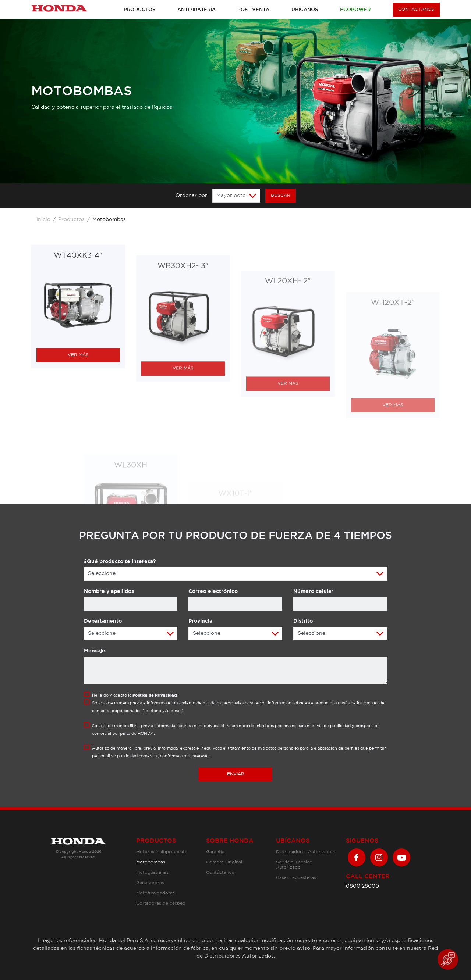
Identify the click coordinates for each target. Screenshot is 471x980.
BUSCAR (281, 195)
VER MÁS (78, 425)
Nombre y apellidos (109, 591)
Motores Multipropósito (162, 852)
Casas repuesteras (296, 878)
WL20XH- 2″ (288, 373)
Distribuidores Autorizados (305, 852)
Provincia (200, 621)
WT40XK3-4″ (78, 326)
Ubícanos (305, 10)
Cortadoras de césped (161, 903)
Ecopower (355, 10)
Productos (139, 10)
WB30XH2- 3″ (183, 355)
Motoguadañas (152, 872)
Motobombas (151, 862)
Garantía (215, 852)
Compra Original (224, 862)
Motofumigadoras (155, 893)
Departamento (103, 621)
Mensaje (95, 651)
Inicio (43, 219)
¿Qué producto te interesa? (120, 562)
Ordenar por (191, 196)
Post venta (253, 10)
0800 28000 (362, 886)
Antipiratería (196, 10)
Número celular (313, 591)
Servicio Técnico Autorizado (294, 865)
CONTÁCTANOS (416, 9)
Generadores (150, 883)
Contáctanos (220, 872)
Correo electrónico (213, 591)
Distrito (303, 621)
